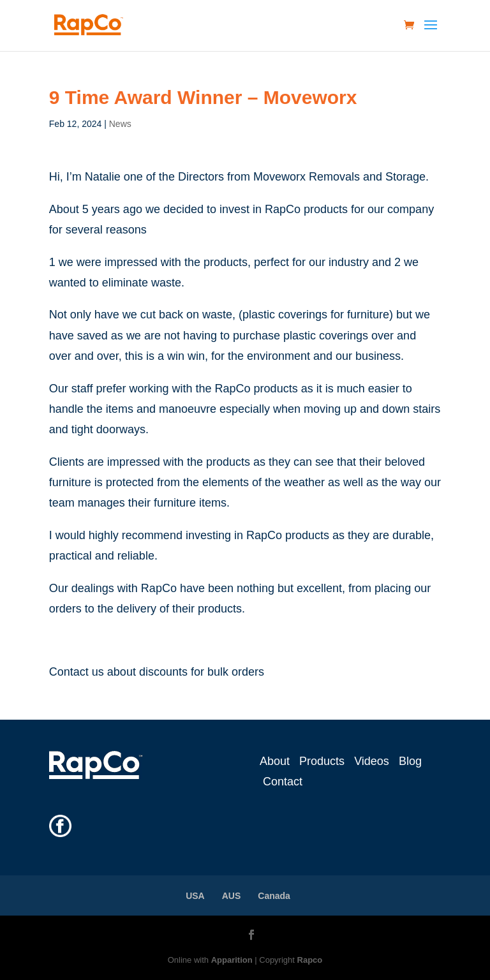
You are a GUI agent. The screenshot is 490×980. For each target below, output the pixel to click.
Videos (372, 761)
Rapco (310, 960)
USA (195, 896)
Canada (274, 896)
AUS (232, 896)
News (120, 124)
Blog (410, 761)
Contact (283, 782)
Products (322, 761)
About (275, 761)
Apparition (232, 960)
